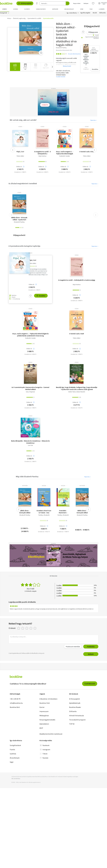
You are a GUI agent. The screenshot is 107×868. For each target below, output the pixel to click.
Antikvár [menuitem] (55, 9)
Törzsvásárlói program (77, 720)
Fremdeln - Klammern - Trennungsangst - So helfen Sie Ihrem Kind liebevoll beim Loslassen (63, 512)
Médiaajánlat (44, 716)
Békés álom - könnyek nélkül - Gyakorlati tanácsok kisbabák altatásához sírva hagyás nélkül (19, 219)
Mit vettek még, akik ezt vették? (23, 121)
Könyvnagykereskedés (47, 720)
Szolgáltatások (15, 746)
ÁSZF (41, 729)
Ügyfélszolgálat (85, 13)
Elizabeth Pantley (19, 223)
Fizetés (12, 750)
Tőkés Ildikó (20, 157)
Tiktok (43, 754)
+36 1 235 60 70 (15, 699)
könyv (20, 127)
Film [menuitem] (91, 9)
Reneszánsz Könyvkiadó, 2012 (64, 51)
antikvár (25, 486)
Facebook (44, 746)
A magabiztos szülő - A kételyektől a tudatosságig (42, 153)
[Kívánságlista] (93, 3)
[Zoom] (41, 53)
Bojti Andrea (42, 157)
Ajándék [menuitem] (102, 9)
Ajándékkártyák (75, 704)
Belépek (91, 655)
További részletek (61, 77)
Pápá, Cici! (20, 152)
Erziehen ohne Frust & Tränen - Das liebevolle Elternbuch (44, 512)
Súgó (12, 763)
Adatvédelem (44, 724)
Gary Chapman (30, 392)
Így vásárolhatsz (72, 13)
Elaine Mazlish (81, 392)
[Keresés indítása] (68, 3)
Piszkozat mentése (73, 647)
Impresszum (44, 712)
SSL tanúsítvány (16, 779)
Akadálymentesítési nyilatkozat (51, 734)
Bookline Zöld (45, 704)
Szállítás (13, 754)
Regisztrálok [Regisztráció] (77, 3)
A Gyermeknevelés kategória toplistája (24, 247)
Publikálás (91, 647)
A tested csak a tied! (87, 152)
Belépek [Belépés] (86, 3)
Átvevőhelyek (15, 758)
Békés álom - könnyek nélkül (82, 512)
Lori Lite (30, 446)
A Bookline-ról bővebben (48, 699)
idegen (44, 486)
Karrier (42, 708)
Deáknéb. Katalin (65, 157)
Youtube (44, 758)
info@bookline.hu (16, 704)
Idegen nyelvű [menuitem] (69, 9)
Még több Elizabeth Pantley (27, 477)
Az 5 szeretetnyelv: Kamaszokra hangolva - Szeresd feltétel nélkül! (30, 389)
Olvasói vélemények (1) (74, 54)
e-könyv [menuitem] (27, 9)
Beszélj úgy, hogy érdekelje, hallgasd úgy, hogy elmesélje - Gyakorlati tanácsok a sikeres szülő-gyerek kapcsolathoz (77, 389)
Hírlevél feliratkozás (77, 716)
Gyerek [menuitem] (16, 9)
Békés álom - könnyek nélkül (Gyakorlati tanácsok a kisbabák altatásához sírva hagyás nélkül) (25, 512)
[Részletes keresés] (37, 3)
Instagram (45, 750)
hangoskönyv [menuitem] (41, 9)
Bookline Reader (75, 708)
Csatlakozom (90, 684)
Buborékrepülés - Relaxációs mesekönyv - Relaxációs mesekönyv (30, 442)
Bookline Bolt (15, 708)
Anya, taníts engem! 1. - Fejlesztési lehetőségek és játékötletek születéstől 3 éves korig (65, 153)
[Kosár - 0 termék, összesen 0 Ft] (102, 3)
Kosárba (95, 70)
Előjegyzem (93, 33)
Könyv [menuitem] (5, 9)
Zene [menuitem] (82, 9)
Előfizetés (103, 13)
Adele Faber (72, 392)
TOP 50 (72, 724)
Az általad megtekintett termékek (23, 184)
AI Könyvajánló (25, 3)
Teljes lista (94, 121)
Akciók (95, 13)
